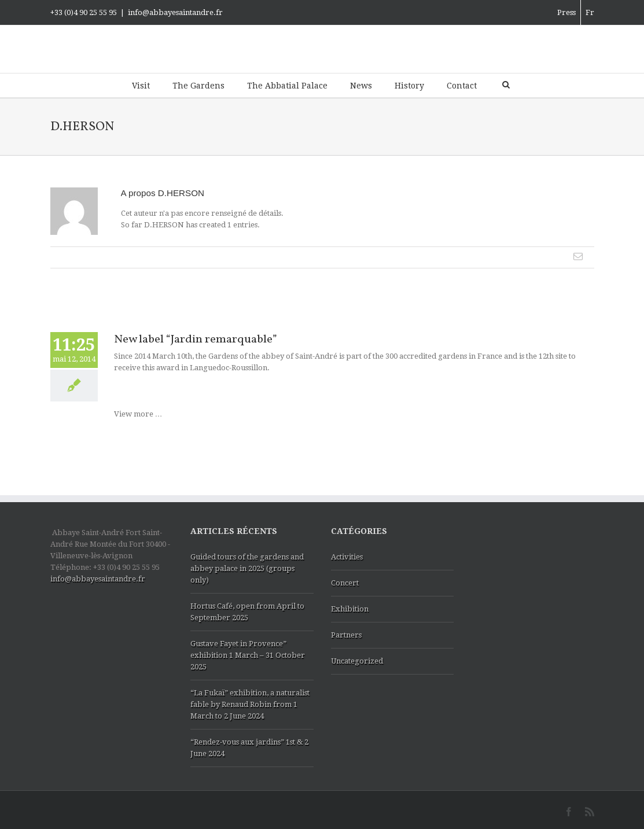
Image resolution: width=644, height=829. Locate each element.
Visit (141, 86)
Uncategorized (357, 661)
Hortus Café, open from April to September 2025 (247, 612)
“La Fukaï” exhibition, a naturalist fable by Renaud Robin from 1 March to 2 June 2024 (250, 704)
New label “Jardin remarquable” (196, 340)
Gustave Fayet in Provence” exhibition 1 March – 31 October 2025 (248, 655)
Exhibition (350, 609)
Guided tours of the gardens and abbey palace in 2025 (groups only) (247, 568)
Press (566, 12)
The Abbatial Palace (287, 86)
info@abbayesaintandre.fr (175, 12)
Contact (462, 86)
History (409, 86)
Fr (590, 12)
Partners (346, 635)
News (361, 86)
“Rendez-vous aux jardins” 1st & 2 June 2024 (249, 748)
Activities (347, 557)
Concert (345, 583)
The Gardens (198, 86)
